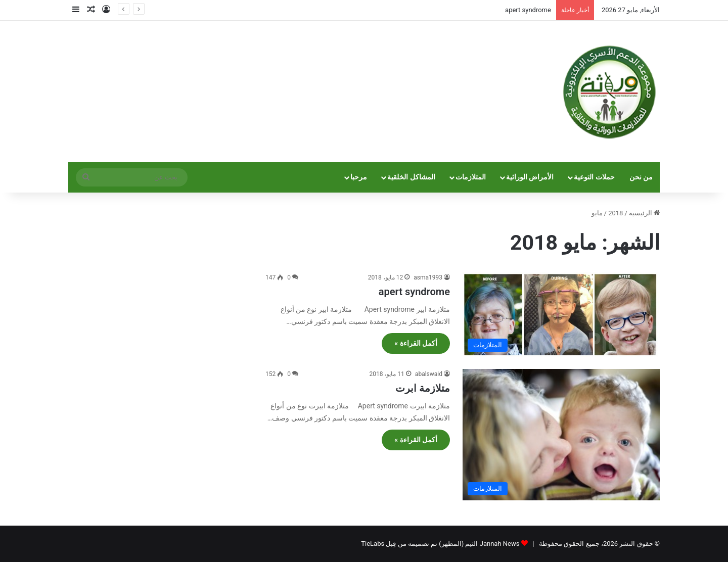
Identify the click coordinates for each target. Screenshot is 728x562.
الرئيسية (644, 213)
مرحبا (359, 177)
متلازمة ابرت (423, 388)
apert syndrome (528, 10)
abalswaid (429, 374)
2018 (616, 213)
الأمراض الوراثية (530, 177)
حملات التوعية (594, 177)
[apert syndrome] (561, 315)
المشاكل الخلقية (411, 177)
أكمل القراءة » (416, 343)
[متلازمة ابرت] (561, 435)
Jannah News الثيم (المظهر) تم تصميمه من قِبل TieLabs (440, 544)
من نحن (641, 177)
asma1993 (428, 277)
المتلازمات (471, 177)
